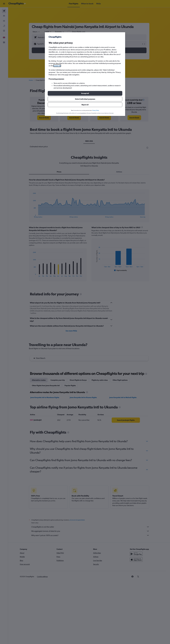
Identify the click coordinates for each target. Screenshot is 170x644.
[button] (85, 93)
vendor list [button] (57, 66)
